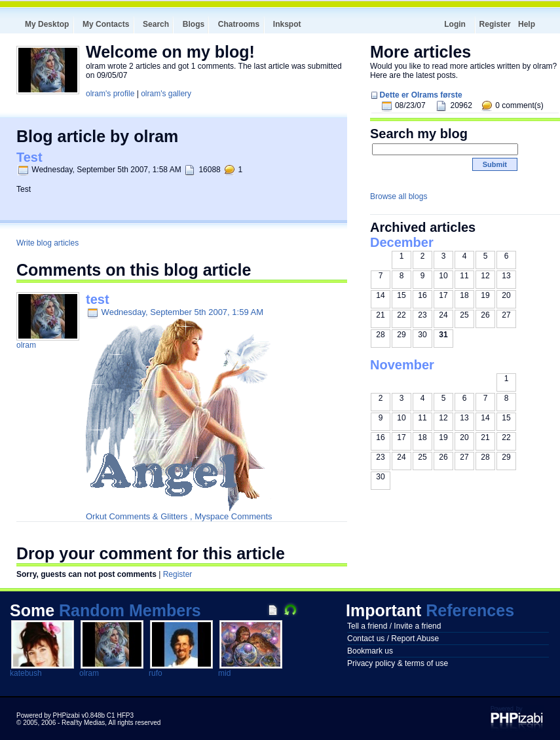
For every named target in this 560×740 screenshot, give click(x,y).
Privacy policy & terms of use (398, 663)
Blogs (194, 24)
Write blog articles (47, 243)
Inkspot (287, 24)
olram (26, 345)
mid (224, 673)
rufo (156, 673)
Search (156, 24)
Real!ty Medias (83, 723)
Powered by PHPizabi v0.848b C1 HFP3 (75, 715)
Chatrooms (239, 24)
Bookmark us (370, 651)
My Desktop (47, 24)
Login (455, 24)
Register (495, 24)
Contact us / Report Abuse (393, 638)
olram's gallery (166, 94)
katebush (26, 673)
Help (527, 24)
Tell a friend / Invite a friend (394, 626)
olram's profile (110, 94)
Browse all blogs (399, 196)
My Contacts (106, 24)
